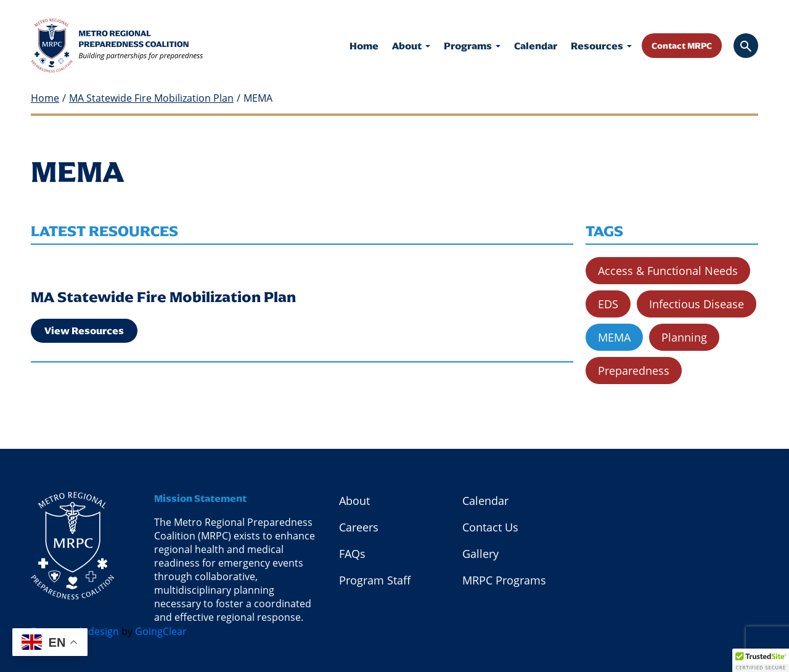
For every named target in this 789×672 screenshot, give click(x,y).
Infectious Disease (697, 304)
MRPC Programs (504, 580)
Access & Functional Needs (668, 271)
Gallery (480, 554)
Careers (359, 527)
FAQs (352, 554)
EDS (608, 304)
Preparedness (634, 371)
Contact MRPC (682, 46)
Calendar (536, 46)
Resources (601, 46)
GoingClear (161, 631)
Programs (472, 46)
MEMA (614, 337)
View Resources (84, 331)
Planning (684, 337)
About (411, 46)
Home (364, 46)
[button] (761, 660)
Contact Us (490, 527)
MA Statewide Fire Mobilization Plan (151, 98)
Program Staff (375, 580)
